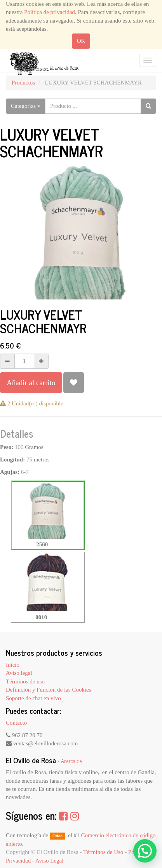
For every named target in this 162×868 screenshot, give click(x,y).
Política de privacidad (50, 12)
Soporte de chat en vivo (33, 698)
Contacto (16, 723)
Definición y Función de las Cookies (49, 690)
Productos (23, 83)
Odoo (57, 836)
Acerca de (71, 761)
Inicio (13, 665)
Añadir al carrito (31, 383)
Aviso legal (19, 673)
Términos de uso (25, 681)
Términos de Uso (103, 852)
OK (81, 41)
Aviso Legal (50, 861)
